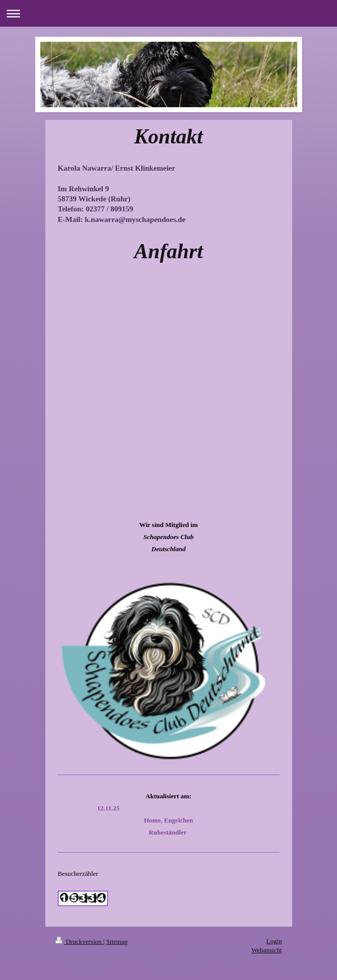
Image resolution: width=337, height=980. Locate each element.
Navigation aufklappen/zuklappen (168, 13)
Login (274, 941)
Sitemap (117, 941)
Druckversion (79, 941)
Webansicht (266, 950)
